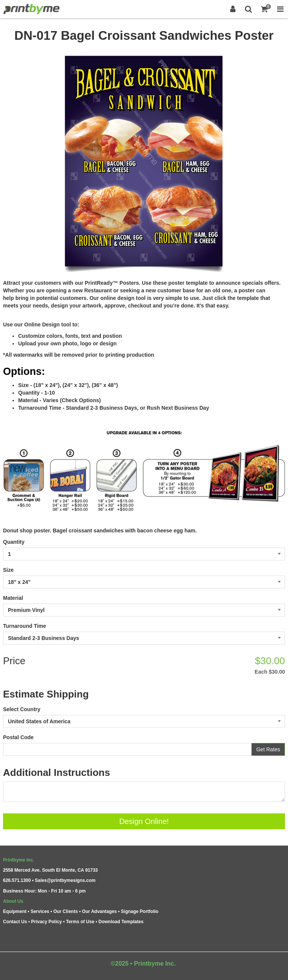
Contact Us (15, 922)
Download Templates (121, 922)
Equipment (15, 911)
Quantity (14, 542)
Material (13, 598)
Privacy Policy (46, 922)
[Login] (233, 9)
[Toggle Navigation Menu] (280, 9)
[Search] (249, 9)
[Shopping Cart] (265, 9)
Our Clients (66, 911)
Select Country (22, 709)
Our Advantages (99, 911)
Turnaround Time (25, 626)
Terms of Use (80, 922)
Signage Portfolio (140, 911)
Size (8, 570)
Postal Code (18, 737)
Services (40, 911)
